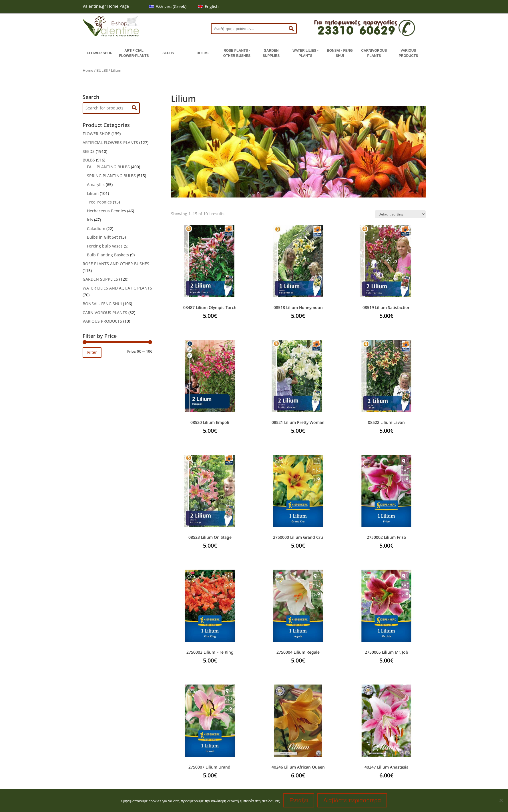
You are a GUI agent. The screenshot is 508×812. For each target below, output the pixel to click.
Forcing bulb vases (105, 246)
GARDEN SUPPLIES (271, 53)
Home (88, 70)
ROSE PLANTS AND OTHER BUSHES (116, 264)
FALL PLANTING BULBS (108, 167)
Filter (92, 352)
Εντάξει (299, 801)
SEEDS (168, 53)
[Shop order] (400, 214)
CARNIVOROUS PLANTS (374, 53)
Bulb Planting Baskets (108, 255)
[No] (501, 801)
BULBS (203, 53)
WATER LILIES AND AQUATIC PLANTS (117, 288)
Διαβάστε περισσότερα (353, 801)
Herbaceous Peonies (106, 211)
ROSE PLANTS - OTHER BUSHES (237, 53)
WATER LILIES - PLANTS (305, 53)
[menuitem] (168, 7)
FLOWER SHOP (100, 53)
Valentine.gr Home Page (106, 6)
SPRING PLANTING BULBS (111, 176)
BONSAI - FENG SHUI (340, 53)
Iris (90, 220)
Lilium (93, 193)
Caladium (96, 229)
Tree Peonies (99, 202)
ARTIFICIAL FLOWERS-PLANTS (110, 142)
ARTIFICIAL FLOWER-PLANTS (134, 53)
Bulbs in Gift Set (102, 237)
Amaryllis (96, 184)
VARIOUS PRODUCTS (408, 53)
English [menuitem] (212, 6)
